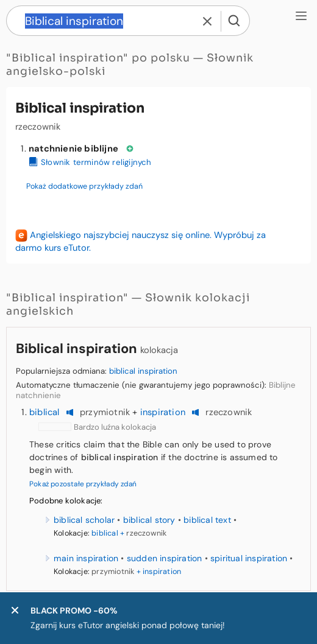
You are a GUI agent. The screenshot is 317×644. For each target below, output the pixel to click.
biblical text (207, 520)
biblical (45, 412)
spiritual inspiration (249, 558)
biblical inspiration (143, 371)
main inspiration (86, 558)
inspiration (163, 412)
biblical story (149, 520)
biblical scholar (84, 520)
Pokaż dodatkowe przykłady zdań (84, 186)
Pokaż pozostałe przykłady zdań (83, 484)
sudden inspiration (165, 558)
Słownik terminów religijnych (90, 162)
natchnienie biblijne (73, 149)
